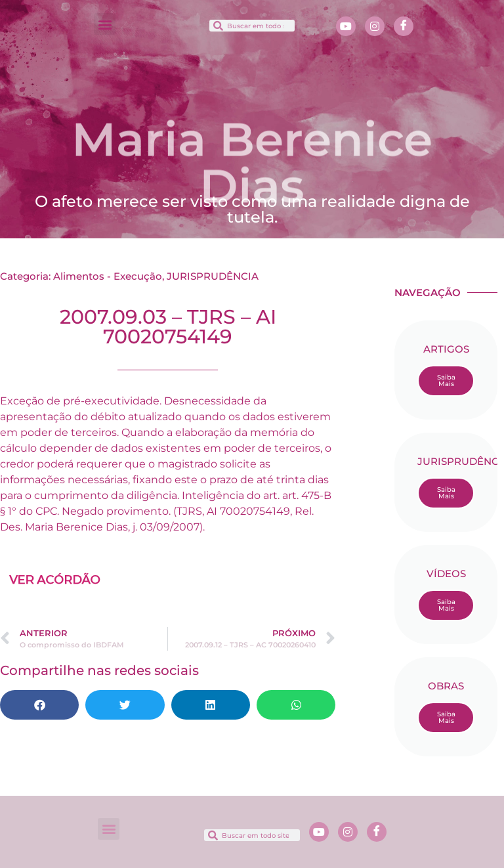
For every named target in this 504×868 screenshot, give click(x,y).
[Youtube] (346, 26)
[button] (105, 24)
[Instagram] (375, 26)
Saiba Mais (446, 380)
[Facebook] (404, 26)
